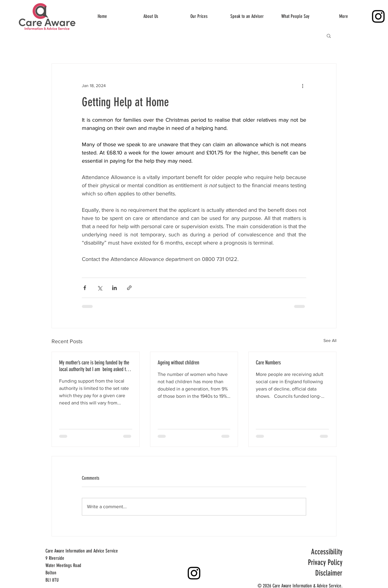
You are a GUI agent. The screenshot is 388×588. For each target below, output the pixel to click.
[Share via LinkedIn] (114, 288)
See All (330, 340)
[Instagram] (378, 16)
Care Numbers (268, 363)
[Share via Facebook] (85, 288)
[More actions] (303, 86)
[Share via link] (129, 288)
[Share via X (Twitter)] (100, 288)
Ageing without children (178, 363)
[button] (329, 35)
